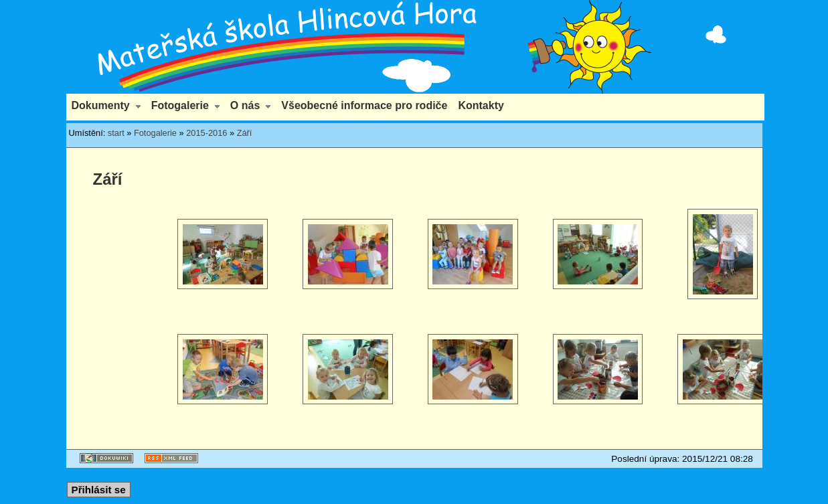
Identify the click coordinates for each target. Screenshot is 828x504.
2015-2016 (206, 133)
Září (245, 133)
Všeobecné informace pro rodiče (364, 105)
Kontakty (481, 105)
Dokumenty (101, 105)
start (116, 133)
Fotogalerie (180, 105)
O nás (245, 105)
